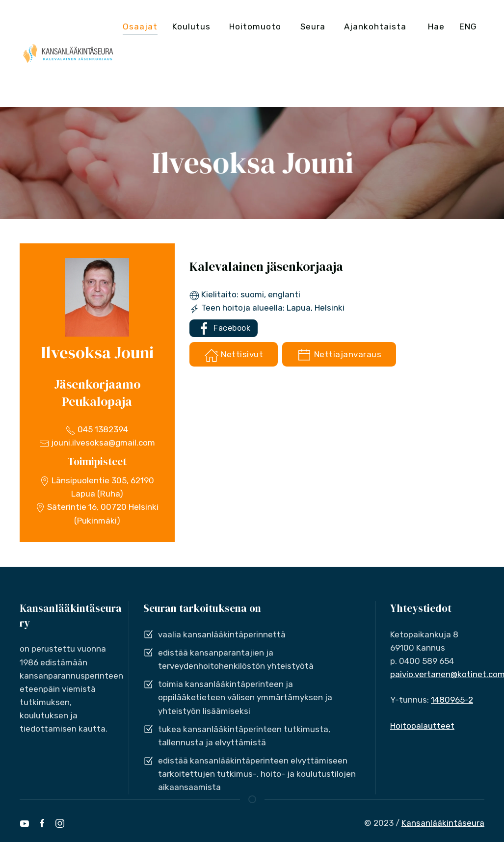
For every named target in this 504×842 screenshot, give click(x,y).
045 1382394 (97, 429)
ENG (468, 26)
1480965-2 (452, 700)
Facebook (224, 329)
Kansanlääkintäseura (443, 823)
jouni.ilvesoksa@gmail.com (97, 443)
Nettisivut (234, 355)
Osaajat (140, 26)
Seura (313, 26)
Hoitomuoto (255, 26)
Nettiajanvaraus (339, 355)
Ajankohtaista (375, 26)
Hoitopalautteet (422, 726)
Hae (436, 26)
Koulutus (191, 26)
